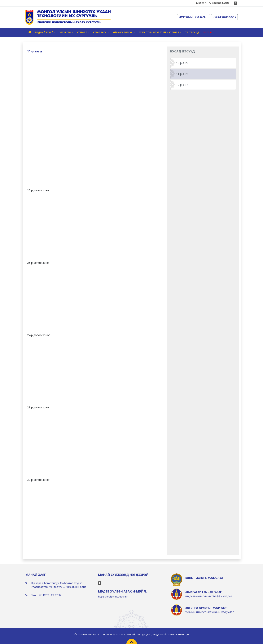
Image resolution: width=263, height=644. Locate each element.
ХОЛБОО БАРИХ (219, 3)
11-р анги (182, 74)
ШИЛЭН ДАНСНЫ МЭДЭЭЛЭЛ (204, 578)
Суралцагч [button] (100, 32)
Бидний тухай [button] (44, 32)
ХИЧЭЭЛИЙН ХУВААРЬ (194, 17)
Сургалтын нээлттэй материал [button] (159, 32)
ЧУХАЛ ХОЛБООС (224, 17)
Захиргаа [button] (65, 32)
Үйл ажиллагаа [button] (123, 32)
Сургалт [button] (82, 32)
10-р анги (182, 63)
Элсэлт (208, 32)
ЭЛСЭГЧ (202, 3)
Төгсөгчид (192, 32)
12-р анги (182, 85)
